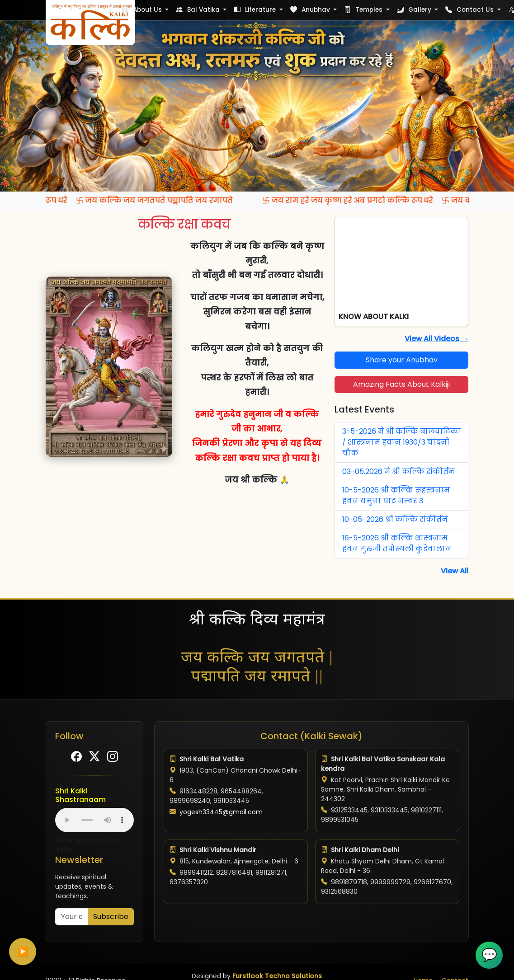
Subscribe (111, 917)
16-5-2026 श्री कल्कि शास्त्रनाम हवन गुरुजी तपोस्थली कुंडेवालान (397, 543)
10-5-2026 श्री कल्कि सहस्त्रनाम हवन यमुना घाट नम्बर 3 (396, 495)
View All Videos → (436, 339)
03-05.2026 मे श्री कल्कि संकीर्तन (398, 471)
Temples (364, 10)
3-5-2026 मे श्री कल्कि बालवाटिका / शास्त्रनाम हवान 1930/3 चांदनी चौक (401, 442)
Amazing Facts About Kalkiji (401, 384)
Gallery (415, 10)
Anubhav (311, 10)
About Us (143, 10)
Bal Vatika (199, 10)
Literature (256, 10)
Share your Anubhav (402, 360)
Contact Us (470, 10)
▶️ (23, 952)
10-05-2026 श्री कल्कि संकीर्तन (395, 519)
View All (455, 571)
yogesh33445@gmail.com (221, 812)
